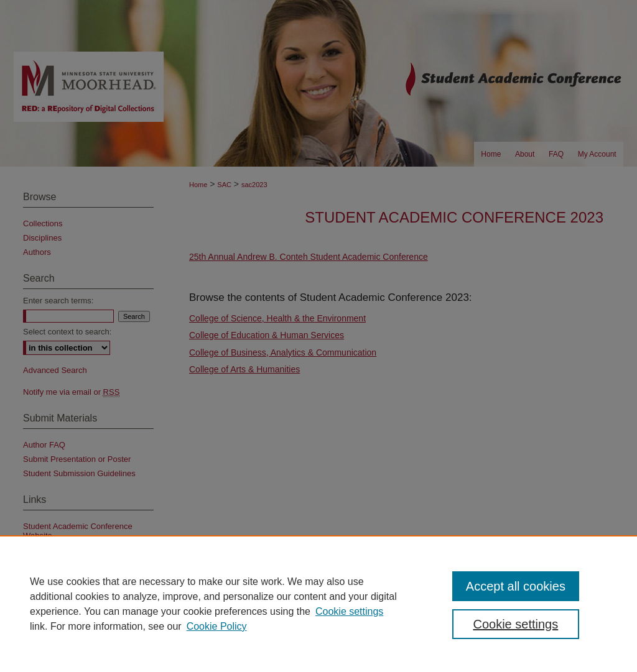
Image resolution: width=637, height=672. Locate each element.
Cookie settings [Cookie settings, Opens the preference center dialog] (515, 624)
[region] (318, 604)
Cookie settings (349, 611)
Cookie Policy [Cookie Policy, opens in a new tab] (217, 626)
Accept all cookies (516, 586)
